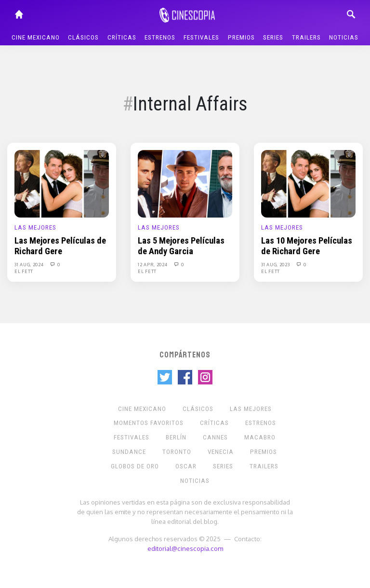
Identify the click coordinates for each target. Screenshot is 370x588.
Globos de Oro (135, 466)
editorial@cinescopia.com (185, 548)
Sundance (129, 452)
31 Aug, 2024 (30, 264)
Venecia (221, 452)
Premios (241, 37)
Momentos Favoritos (149, 423)
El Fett (24, 271)
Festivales (201, 37)
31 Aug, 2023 (276, 264)
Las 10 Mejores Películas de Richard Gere (307, 246)
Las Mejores (35, 227)
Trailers (306, 37)
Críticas (122, 37)
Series (273, 37)
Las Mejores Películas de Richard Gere (60, 246)
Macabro (260, 437)
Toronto (177, 452)
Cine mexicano (36, 37)
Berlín (176, 437)
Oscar (186, 466)
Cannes (215, 437)
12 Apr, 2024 (153, 264)
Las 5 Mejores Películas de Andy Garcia (181, 246)
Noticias (344, 37)
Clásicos (83, 37)
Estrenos (160, 37)
